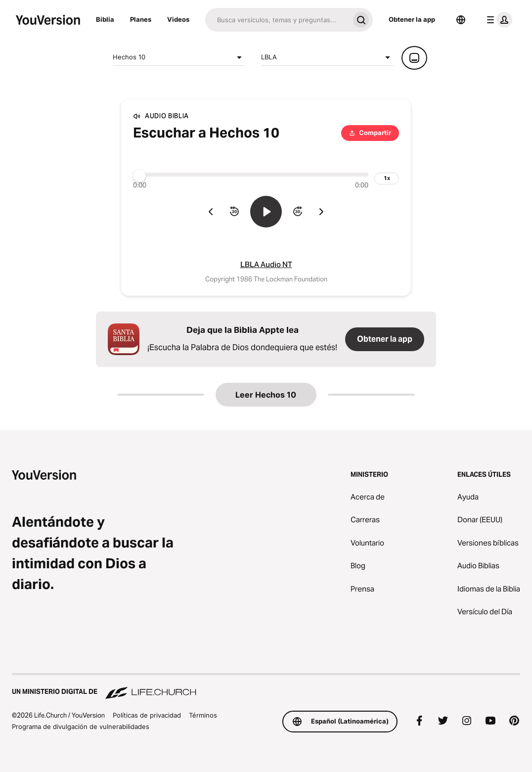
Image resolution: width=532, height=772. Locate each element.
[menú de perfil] (497, 20)
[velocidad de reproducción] (387, 179)
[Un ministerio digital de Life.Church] (266, 687)
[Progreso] (251, 175)
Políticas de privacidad (147, 715)
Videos (178, 19)
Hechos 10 (179, 57)
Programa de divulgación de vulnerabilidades (81, 727)
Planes (141, 19)
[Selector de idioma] (461, 20)
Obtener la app (412, 19)
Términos (203, 715)
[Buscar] (277, 20)
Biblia (105, 19)
